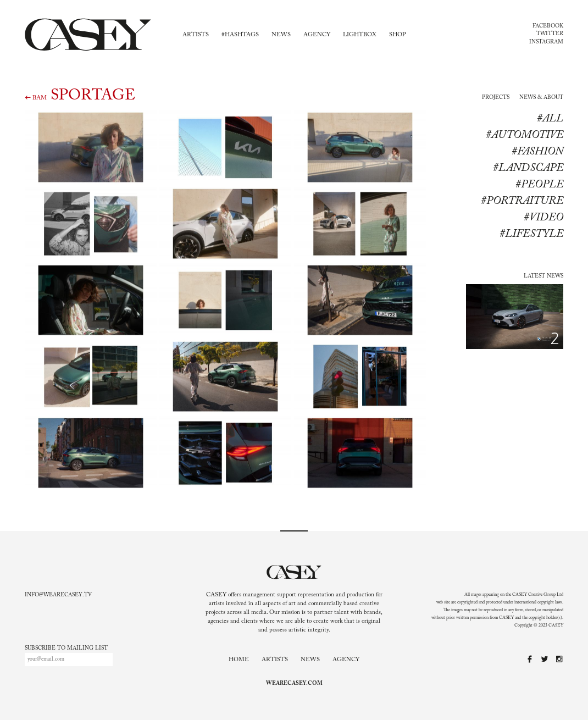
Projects (496, 98)
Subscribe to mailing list (66, 649)
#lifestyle (531, 234)
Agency (317, 35)
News (281, 35)
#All (550, 119)
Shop (398, 35)
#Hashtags (240, 35)
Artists (196, 35)
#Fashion (537, 152)
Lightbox (360, 35)
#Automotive (525, 135)
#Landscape (528, 168)
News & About (541, 98)
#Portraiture (522, 201)
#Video (543, 218)
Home (239, 660)
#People (539, 185)
